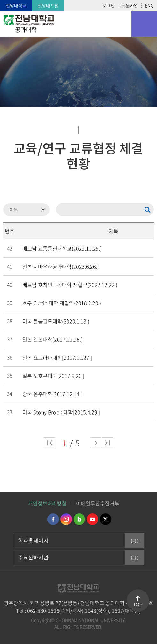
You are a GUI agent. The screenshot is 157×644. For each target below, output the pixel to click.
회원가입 (130, 5)
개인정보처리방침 (47, 503)
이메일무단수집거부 (98, 503)
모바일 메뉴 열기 (144, 24)
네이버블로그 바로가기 (79, 519)
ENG (149, 5)
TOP (138, 604)
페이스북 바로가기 (53, 519)
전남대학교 (16, 5)
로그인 (109, 5)
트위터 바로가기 (106, 519)
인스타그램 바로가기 (66, 519)
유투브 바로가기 (92, 519)
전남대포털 (48, 5)
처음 (49, 443)
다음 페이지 (96, 443)
